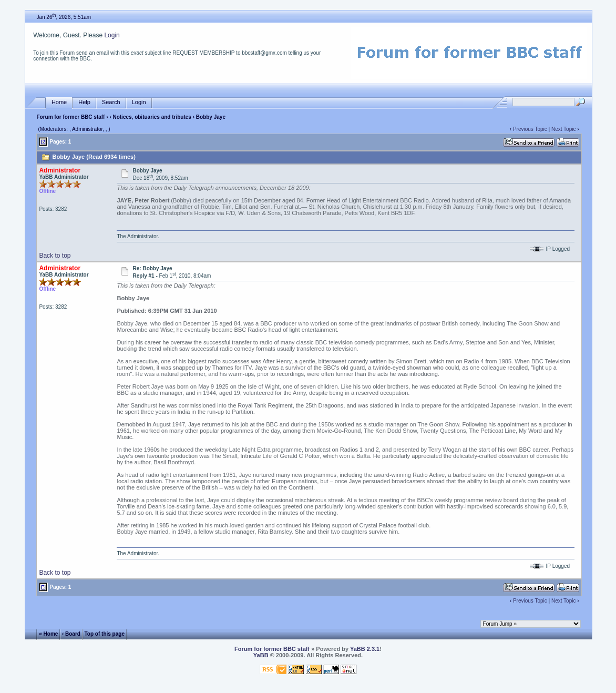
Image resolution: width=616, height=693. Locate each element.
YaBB (261, 655)
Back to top (55, 256)
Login (112, 35)
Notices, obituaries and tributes (152, 117)
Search (111, 102)
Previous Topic (530, 129)
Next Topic (564, 129)
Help (84, 102)
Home (59, 102)
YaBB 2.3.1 (365, 649)
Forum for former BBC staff (70, 117)
